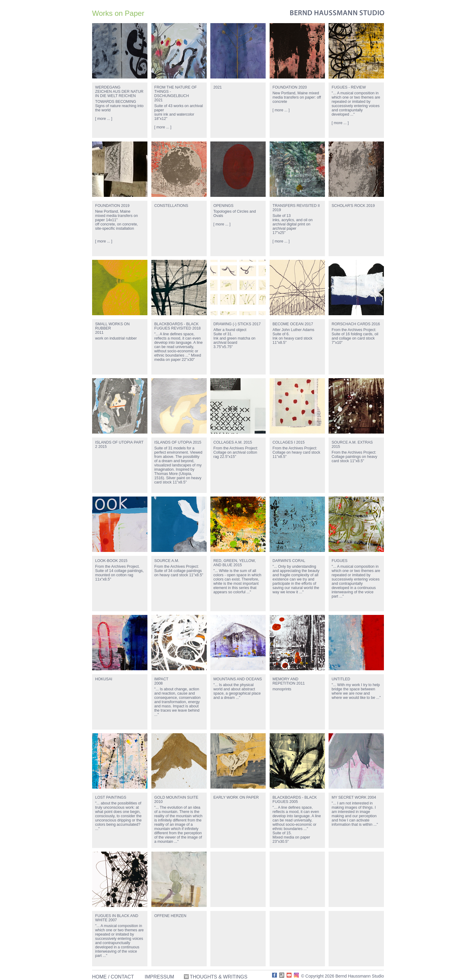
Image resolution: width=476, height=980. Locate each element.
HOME (99, 977)
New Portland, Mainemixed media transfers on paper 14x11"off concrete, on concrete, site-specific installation (117, 220)
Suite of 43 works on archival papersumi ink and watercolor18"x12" (179, 112)
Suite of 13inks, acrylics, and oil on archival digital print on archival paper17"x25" (293, 224)
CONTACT (122, 977)
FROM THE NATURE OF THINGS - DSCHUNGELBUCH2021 (176, 94)
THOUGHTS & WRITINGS (216, 977)
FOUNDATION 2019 (112, 206)
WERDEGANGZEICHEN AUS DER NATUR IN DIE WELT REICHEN (119, 92)
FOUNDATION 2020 (290, 87)
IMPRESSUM (159, 977)
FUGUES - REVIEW (349, 87)
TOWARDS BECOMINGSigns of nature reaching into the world (119, 106)
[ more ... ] (104, 119)
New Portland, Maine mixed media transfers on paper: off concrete (297, 97)
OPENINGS (223, 206)
